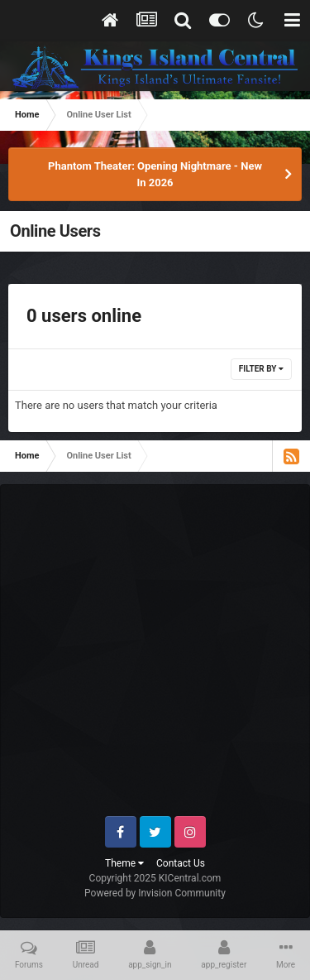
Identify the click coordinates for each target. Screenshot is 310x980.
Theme (124, 863)
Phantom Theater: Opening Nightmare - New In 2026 (155, 174)
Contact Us (181, 863)
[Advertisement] (155, 657)
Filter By (261, 369)
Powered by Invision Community (155, 893)
